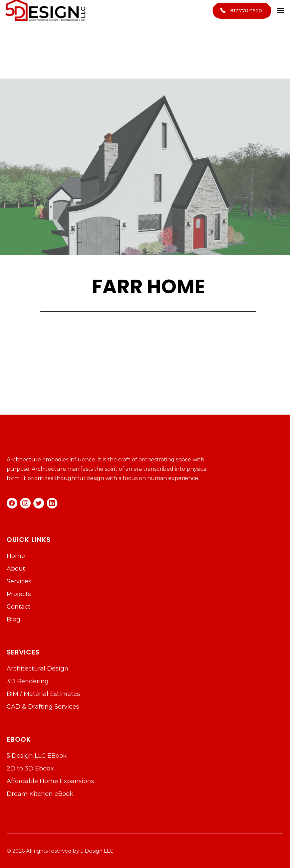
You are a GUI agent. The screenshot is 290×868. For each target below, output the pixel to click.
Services (19, 581)
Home (16, 556)
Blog (14, 619)
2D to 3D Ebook (30, 768)
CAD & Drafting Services (43, 707)
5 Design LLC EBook (37, 756)
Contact (19, 607)
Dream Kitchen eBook (40, 794)
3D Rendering (28, 681)
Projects (19, 594)
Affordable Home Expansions (50, 781)
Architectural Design (38, 669)
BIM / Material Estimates (43, 694)
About (16, 569)
